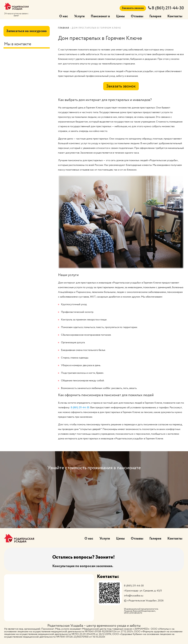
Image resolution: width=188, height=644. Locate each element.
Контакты (174, 16)
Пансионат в (99, 16)
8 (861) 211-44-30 (166, 8)
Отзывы (136, 16)
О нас (61, 16)
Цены (119, 16)
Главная (64, 28)
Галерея (154, 16)
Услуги (77, 16)
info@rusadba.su (134, 596)
